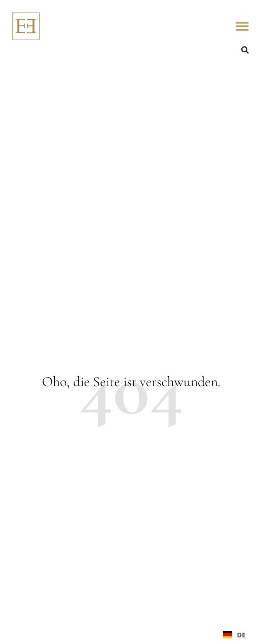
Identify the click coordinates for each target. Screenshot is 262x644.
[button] (242, 26)
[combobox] (234, 635)
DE (234, 635)
